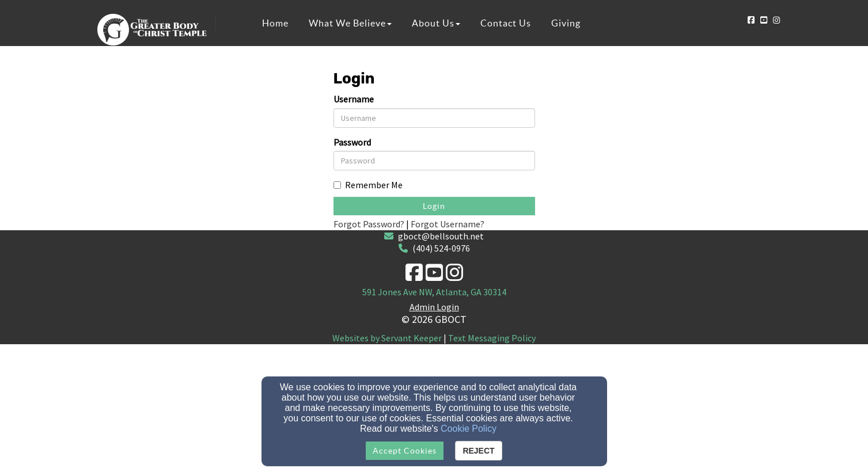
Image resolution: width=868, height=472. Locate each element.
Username (354, 99)
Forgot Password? (369, 224)
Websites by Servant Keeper (387, 338)
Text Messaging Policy (492, 338)
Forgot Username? (448, 224)
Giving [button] (566, 23)
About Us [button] (436, 23)
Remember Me (368, 185)
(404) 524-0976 (441, 248)
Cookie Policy (469, 429)
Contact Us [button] (506, 23)
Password (352, 142)
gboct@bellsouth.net (441, 236)
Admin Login (434, 307)
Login (434, 206)
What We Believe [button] (350, 23)
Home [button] (275, 23)
